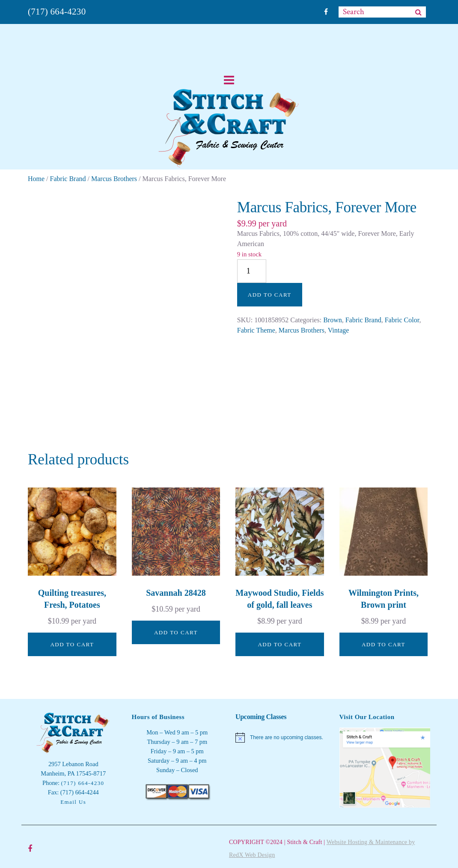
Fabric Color (402, 320)
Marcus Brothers (114, 179)
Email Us (73, 802)
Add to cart (270, 295)
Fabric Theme (256, 330)
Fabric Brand (68, 179)
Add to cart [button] (72, 644)
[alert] (281, 737)
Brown (333, 320)
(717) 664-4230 (57, 12)
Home (36, 179)
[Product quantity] (252, 271)
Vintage (339, 330)
